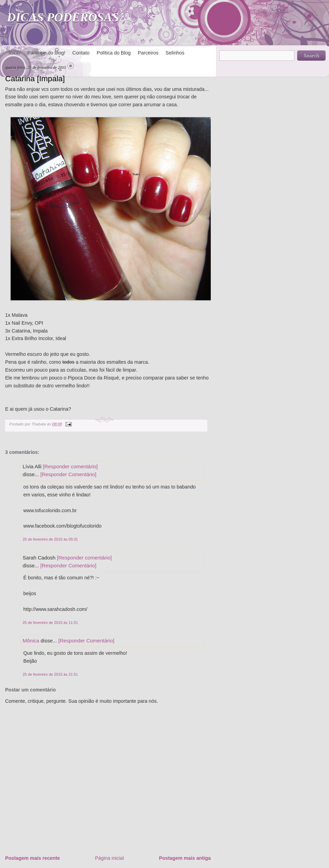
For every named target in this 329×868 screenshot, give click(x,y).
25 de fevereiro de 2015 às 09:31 (50, 539)
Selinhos (175, 53)
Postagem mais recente (33, 858)
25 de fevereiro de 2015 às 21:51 (50, 674)
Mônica (31, 641)
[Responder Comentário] (68, 474)
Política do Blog (114, 53)
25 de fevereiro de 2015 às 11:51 (50, 623)
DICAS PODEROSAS (63, 17)
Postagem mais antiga (185, 858)
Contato (81, 53)
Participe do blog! (46, 53)
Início (14, 53)
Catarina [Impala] (35, 79)
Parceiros (148, 53)
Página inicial (109, 858)
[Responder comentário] (70, 466)
